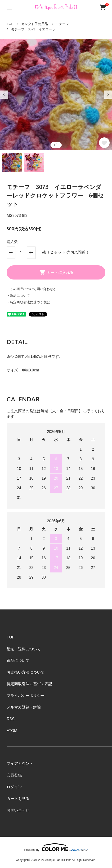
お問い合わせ (18, 810)
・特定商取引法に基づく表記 (28, 302)
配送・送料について (24, 649)
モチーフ (62, 24)
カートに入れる (56, 272)
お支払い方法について (26, 672)
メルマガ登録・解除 (24, 707)
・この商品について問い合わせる (31, 289)
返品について (18, 660)
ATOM (12, 731)
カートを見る (18, 799)
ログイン (14, 787)
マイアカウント (20, 763)
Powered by (56, 847)
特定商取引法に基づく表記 (29, 684)
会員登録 (14, 775)
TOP (10, 24)
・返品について (18, 296)
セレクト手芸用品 (35, 24)
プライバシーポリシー (26, 696)
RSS (11, 719)
